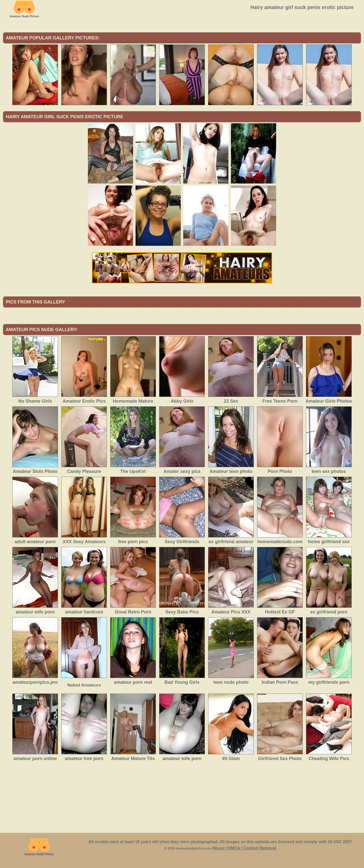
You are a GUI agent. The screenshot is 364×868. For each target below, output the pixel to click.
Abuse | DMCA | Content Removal (244, 848)
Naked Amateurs (84, 685)
